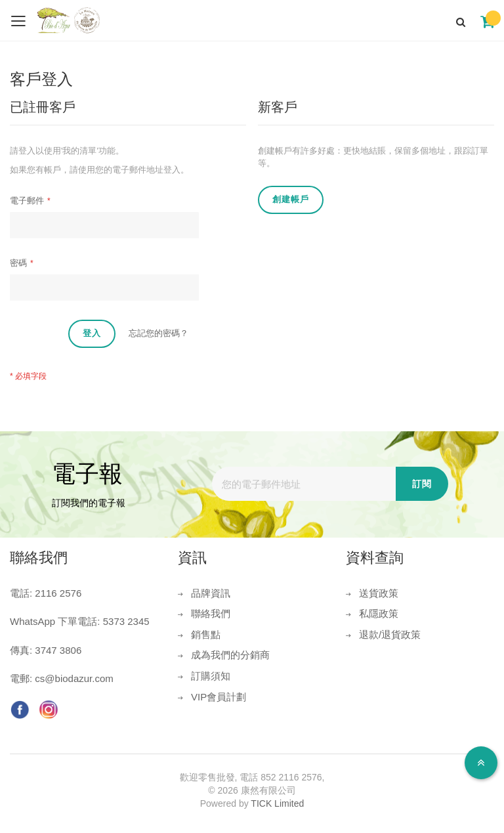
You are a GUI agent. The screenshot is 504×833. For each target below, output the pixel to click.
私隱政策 (379, 613)
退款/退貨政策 (390, 634)
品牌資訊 (211, 593)
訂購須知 (211, 676)
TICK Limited (277, 803)
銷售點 (206, 634)
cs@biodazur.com (74, 678)
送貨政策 (379, 593)
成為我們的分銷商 (230, 655)
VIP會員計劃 (219, 697)
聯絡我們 (211, 613)
